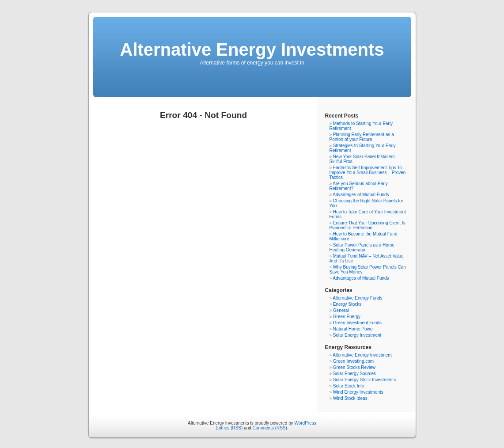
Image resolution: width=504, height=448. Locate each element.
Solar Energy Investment (357, 335)
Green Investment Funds (357, 323)
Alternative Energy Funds (357, 298)
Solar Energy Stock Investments (364, 380)
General (341, 310)
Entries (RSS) (229, 428)
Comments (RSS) (270, 428)
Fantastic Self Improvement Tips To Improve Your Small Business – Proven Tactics (368, 173)
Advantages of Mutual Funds (361, 195)
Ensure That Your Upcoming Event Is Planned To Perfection (368, 225)
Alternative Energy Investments (252, 49)
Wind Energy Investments (358, 392)
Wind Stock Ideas (350, 398)
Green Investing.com (353, 361)
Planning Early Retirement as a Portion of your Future (362, 137)
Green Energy (347, 317)
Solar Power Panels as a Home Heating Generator (362, 247)
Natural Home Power (354, 329)
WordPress (305, 423)
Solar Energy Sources (354, 374)
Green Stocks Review (354, 367)
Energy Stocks (347, 304)
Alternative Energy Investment (362, 355)
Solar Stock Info (349, 386)
